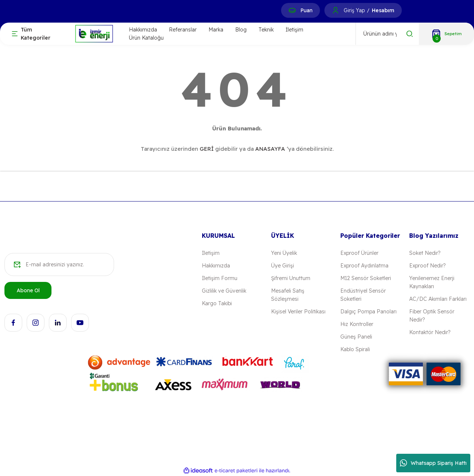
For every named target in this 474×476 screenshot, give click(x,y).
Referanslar (183, 30)
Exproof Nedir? (427, 266)
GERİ (207, 149)
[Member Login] (336, 10)
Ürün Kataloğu (146, 38)
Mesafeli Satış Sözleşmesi (288, 295)
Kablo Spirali (355, 349)
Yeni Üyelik (284, 253)
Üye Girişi (283, 266)
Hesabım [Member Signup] (383, 10)
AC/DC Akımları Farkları (438, 299)
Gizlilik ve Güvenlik (224, 291)
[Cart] (446, 34)
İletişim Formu (220, 278)
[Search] (387, 34)
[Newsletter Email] (59, 264)
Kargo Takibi (217, 303)
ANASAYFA (270, 149)
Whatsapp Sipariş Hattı (433, 463)
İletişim (294, 30)
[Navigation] (37, 34)
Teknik (266, 30)
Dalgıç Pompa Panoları (368, 312)
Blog (241, 30)
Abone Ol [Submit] (28, 290)
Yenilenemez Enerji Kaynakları (432, 282)
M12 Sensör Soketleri (366, 278)
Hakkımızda (143, 30)
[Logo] (94, 33)
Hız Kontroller (357, 324)
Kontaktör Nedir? (430, 332)
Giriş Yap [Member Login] (354, 10)
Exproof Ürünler (359, 253)
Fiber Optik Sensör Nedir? (432, 316)
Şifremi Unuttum (291, 278)
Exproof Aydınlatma (364, 266)
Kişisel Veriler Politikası (298, 312)
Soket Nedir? (425, 253)
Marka (216, 30)
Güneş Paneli (356, 337)
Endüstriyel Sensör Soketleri (363, 295)
